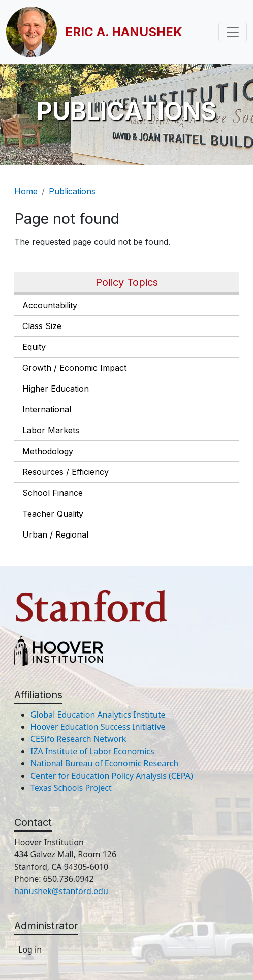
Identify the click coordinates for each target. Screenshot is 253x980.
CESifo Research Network (78, 739)
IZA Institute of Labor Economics (92, 751)
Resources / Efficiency (66, 472)
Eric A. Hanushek (124, 32)
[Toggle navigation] (233, 32)
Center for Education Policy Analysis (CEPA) (112, 776)
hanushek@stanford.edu (61, 891)
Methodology (48, 451)
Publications (72, 191)
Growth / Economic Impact (74, 368)
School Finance (53, 493)
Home (26, 191)
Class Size (42, 326)
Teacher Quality (53, 514)
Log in (30, 949)
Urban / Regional (55, 534)
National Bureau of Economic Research (104, 763)
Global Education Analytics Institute (98, 715)
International (47, 409)
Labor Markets (51, 430)
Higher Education (56, 389)
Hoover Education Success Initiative (98, 727)
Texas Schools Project (71, 788)
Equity (34, 347)
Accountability (50, 305)
